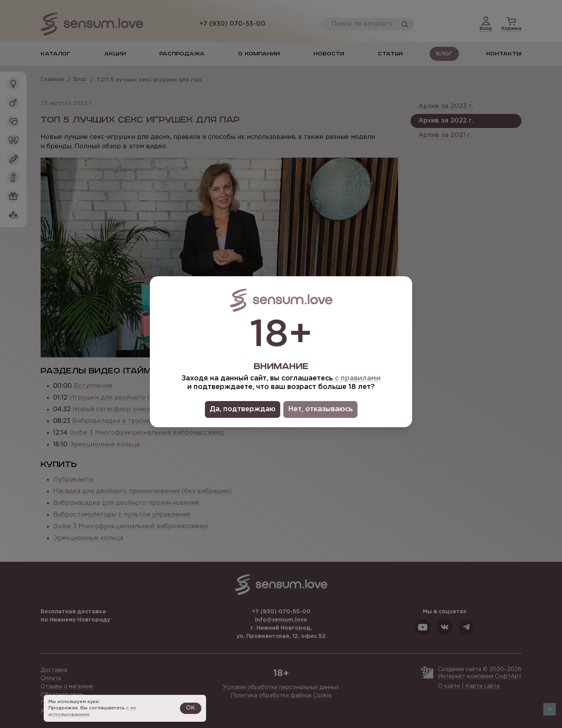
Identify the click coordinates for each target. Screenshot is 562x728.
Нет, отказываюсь (320, 409)
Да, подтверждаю (243, 409)
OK (191, 708)
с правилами (358, 378)
